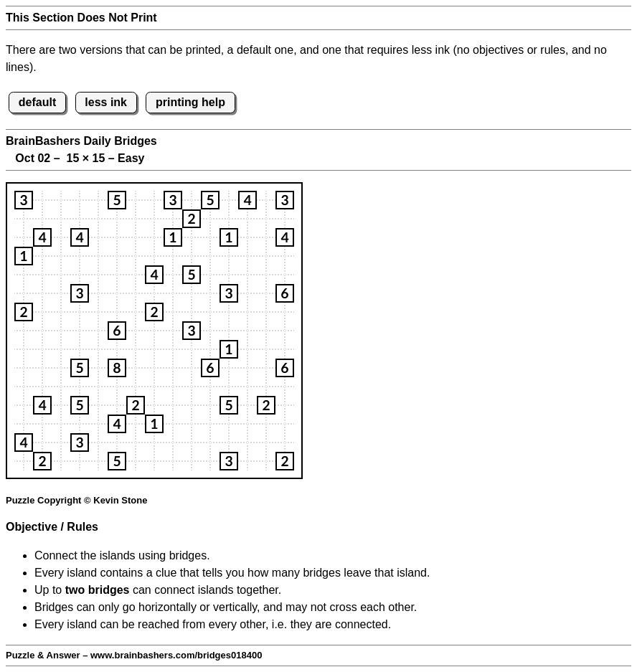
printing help (190, 102)
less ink (106, 102)
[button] (24, 200)
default (37, 102)
